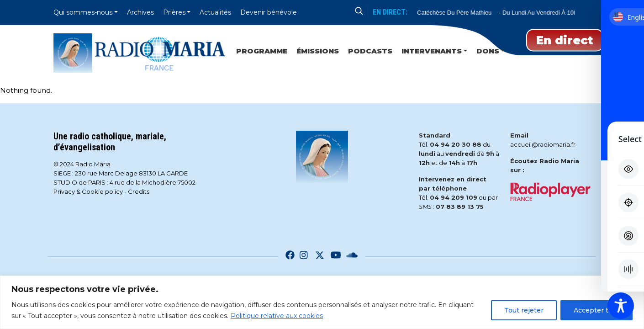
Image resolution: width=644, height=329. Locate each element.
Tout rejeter (524, 310)
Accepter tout (596, 310)
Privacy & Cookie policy (88, 191)
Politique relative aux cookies (277, 316)
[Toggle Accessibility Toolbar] (621, 306)
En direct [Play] (565, 40)
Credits (139, 191)
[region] (322, 302)
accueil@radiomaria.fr (543, 144)
